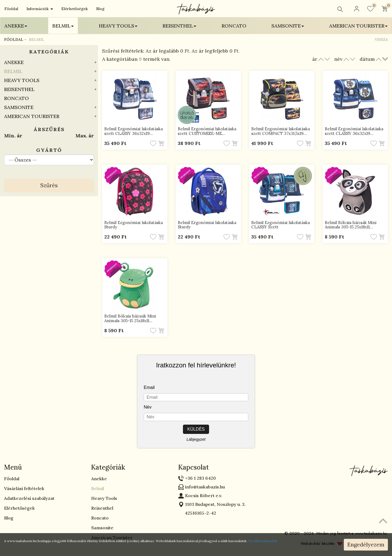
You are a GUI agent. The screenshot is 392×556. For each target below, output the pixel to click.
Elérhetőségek (75, 9)
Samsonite (19, 107)
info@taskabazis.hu (205, 487)
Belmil (13, 71)
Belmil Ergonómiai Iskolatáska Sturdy (134, 225)
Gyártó (49, 150)
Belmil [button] (63, 26)
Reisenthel (19, 89)
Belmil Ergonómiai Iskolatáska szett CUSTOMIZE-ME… (207, 131)
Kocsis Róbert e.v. (204, 495)
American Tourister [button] (358, 26)
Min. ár (13, 136)
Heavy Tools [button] (118, 26)
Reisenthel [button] (179, 26)
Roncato (234, 26)
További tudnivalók (263, 541)
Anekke (14, 62)
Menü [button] (13, 467)
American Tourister (32, 116)
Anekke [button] (16, 26)
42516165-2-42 (197, 513)
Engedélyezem (366, 544)
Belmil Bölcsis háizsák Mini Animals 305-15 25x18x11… (351, 225)
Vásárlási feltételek (24, 488)
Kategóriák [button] (108, 467)
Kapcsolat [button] (194, 467)
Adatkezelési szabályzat (29, 498)
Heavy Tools (22, 80)
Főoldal (11, 9)
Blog (100, 9)
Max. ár (85, 136)
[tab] (44, 467)
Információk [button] (40, 9)
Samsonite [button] (288, 26)
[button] (357, 9)
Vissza (381, 40)
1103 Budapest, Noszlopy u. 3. (215, 504)
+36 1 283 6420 (200, 478)
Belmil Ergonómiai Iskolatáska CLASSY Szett (281, 225)
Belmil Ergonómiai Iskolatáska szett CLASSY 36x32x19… (134, 131)
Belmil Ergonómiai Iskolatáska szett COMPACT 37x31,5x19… (281, 131)
